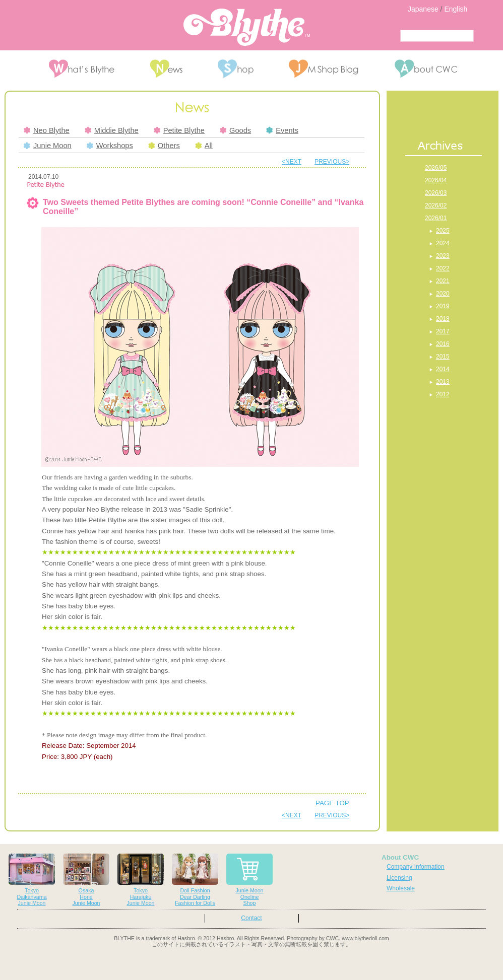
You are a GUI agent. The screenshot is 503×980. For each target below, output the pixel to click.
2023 (443, 256)
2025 (443, 231)
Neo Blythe (47, 130)
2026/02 (436, 205)
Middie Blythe (112, 130)
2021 (443, 281)
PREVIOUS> (332, 162)
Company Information (416, 867)
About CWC (400, 857)
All (204, 146)
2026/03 (436, 193)
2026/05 (436, 168)
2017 (443, 331)
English (456, 9)
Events (282, 130)
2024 (443, 243)
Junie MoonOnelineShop (249, 880)
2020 (443, 294)
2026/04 (436, 180)
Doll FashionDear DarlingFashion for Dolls (195, 880)
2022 (443, 268)
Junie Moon (48, 146)
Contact (251, 918)
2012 (443, 394)
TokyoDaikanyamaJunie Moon (32, 880)
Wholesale (401, 888)
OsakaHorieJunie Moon (86, 880)
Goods (235, 130)
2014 (443, 369)
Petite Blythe (179, 130)
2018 (443, 319)
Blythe (247, 27)
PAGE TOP (332, 803)
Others (164, 146)
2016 (443, 344)
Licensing (399, 878)
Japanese (423, 9)
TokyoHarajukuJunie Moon (141, 880)
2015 (443, 357)
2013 (443, 382)
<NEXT (292, 162)
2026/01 (436, 218)
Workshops (110, 146)
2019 (443, 306)
